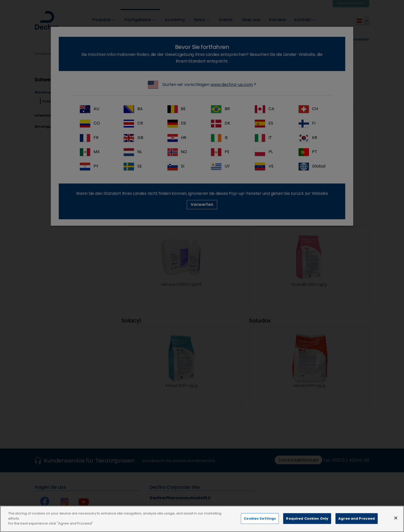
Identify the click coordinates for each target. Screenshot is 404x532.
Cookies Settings (260, 526)
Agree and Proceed (357, 526)
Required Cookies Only (307, 526)
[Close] (396, 526)
